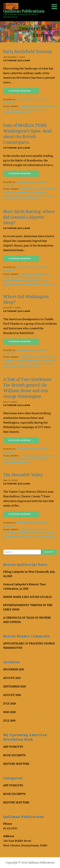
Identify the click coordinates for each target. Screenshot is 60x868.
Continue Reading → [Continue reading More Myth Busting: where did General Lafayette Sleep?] (21, 259)
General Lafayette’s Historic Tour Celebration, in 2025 (25, 587)
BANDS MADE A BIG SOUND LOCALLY (28, 597)
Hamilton (50, 360)
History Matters (16, 764)
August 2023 (12, 678)
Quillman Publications (24, 11)
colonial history (24, 459)
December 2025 (14, 669)
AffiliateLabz (14, 644)
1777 (22, 357)
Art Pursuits (13, 747)
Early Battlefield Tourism (28, 52)
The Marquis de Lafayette (38, 284)
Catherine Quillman (17, 61)
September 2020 (15, 687)
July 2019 (9, 721)
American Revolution (40, 357)
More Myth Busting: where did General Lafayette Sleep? (29, 217)
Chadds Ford (28, 106)
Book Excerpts (26, 100)
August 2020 (12, 695)
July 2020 (10, 704)
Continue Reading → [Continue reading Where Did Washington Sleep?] (21, 342)
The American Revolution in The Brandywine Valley (27, 278)
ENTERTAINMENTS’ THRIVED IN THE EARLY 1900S (28, 607)
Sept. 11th (10, 364)
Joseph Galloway (15, 192)
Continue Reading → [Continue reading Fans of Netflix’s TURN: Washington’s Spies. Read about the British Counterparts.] (21, 174)
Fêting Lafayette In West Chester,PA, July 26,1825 (29, 574)
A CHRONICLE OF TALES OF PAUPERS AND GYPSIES (27, 620)
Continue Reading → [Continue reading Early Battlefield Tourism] (21, 91)
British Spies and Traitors (37, 189)
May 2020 (9, 712)
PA (39, 106)
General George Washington (23, 360)
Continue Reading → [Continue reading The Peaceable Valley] (21, 514)
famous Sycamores (32, 274)
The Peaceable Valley (23, 475)
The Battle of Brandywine (21, 199)
